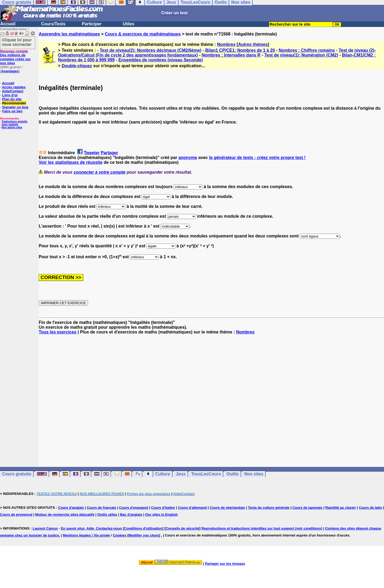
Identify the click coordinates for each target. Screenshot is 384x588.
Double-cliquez (77, 66)
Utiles (129, 24)
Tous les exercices (57, 332)
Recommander (14, 103)
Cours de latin (371, 508)
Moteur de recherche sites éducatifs (65, 514)
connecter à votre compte (100, 172)
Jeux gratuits (10, 124)
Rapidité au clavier (341, 508)
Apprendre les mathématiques (69, 34)
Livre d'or (10, 95)
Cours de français (102, 508)
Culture (163, 474)
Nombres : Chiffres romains (307, 50)
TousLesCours (206, 474)
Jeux (181, 474)
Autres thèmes (253, 44)
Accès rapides (14, 87)
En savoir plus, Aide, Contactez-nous (91, 528)
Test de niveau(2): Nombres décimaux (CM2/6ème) (151, 50)
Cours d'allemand (192, 508)
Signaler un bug (15, 107)
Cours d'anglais (71, 508)
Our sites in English (161, 514)
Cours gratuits (17, 474)
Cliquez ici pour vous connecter (17, 42)
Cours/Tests (53, 24)
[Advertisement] (211, 396)
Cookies (120, 535)
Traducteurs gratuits (15, 122)
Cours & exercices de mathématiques (143, 34)
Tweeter (92, 153)
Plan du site (12, 99)
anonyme (188, 158)
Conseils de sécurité (182, 528)
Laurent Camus (45, 528)
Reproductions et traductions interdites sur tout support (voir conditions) (262, 528)
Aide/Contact (13, 91)
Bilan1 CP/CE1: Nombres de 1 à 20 (240, 50)
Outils (233, 474)
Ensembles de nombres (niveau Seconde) (161, 60)
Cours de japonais (307, 508)
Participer (92, 24)
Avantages (10, 71)
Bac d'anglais (131, 514)
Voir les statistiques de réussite (71, 162)
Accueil (8, 24)
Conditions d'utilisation (143, 528)
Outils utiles (107, 514)
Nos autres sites (12, 127)
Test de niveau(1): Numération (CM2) (301, 55)
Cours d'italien (163, 508)
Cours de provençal (16, 514)
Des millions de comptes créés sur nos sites (15, 57)
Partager (109, 153)
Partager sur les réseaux (225, 564)
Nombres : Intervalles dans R (231, 55)
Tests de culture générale (269, 508)
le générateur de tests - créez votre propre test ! (257, 158)
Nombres (226, 44)
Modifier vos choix (144, 535)
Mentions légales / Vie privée (87, 535)
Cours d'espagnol (133, 508)
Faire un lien (12, 111)
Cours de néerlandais (227, 508)
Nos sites (254, 474)
